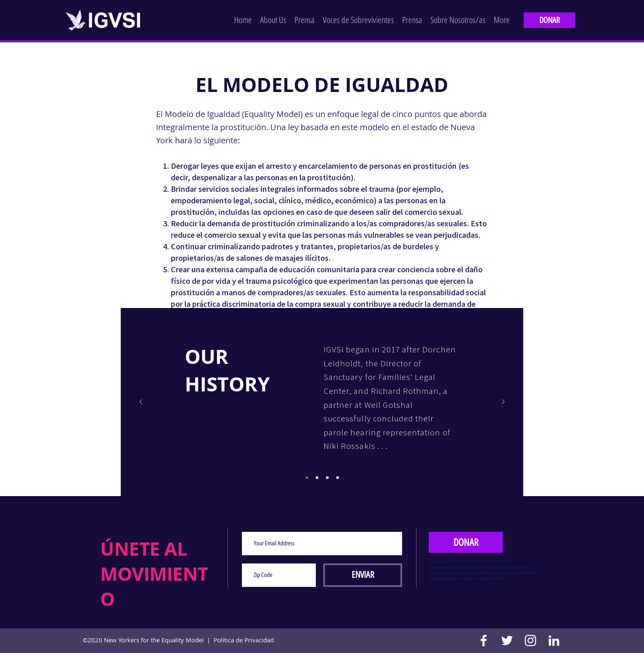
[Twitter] (507, 640)
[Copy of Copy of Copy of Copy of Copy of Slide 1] (338, 478)
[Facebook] (484, 640)
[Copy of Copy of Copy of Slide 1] (317, 478)
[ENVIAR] (363, 575)
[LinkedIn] (554, 640)
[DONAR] (549, 20)
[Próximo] (503, 402)
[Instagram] (530, 640)
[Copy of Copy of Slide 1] (307, 478)
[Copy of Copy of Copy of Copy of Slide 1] (327, 478)
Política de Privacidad (244, 640)
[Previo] (141, 402)
